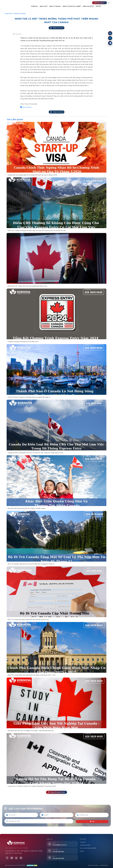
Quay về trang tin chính (56, 792)
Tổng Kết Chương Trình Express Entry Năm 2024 (23, 342)
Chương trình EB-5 (85, 845)
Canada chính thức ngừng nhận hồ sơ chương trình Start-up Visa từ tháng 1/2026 (32, 175)
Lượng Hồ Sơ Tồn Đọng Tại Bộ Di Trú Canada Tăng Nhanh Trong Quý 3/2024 (32, 786)
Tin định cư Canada (19, 14)
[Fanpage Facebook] (110, 38)
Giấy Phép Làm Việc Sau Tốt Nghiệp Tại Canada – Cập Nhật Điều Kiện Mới (31, 731)
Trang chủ (8, 14)
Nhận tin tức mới (57, 28)
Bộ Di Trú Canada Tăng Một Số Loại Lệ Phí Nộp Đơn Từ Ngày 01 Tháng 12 (31, 564)
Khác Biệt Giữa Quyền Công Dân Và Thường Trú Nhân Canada (26, 508)
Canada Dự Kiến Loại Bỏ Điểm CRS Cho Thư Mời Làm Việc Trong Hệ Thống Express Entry (35, 453)
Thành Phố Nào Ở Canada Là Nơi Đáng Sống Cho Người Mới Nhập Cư (29, 397)
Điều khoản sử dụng (93, 865)
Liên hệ (82, 851)
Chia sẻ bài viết (26, 107)
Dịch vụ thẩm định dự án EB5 (88, 848)
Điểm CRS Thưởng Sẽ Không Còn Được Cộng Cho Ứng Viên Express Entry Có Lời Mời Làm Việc (37, 231)
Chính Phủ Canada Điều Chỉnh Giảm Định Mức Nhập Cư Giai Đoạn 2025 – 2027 (32, 675)
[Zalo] (110, 43)
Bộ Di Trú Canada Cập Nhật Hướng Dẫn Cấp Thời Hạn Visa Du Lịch (28, 620)
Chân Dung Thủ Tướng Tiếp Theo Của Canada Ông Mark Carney (27, 286)
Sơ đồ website (104, 865)
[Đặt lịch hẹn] (110, 33)
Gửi (93, 820)
